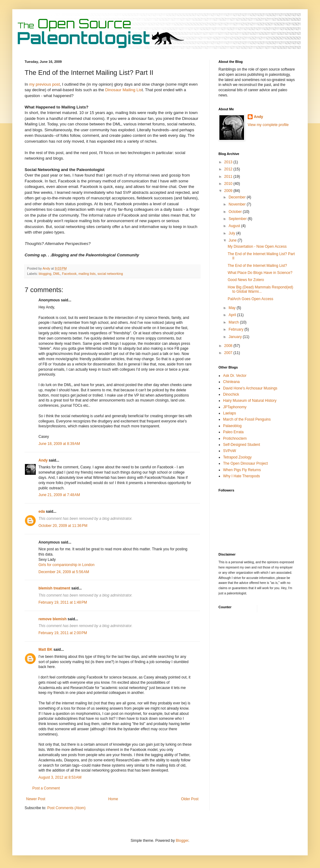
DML (57, 274)
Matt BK (45, 650)
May (233, 308)
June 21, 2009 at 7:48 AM (59, 495)
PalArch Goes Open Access (250, 299)
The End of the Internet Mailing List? (257, 266)
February (236, 329)
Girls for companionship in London (66, 565)
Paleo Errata (233, 432)
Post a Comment (46, 788)
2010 (229, 184)
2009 (229, 191)
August (235, 226)
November (238, 204)
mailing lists (87, 274)
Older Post (190, 799)
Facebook (69, 274)
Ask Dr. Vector (235, 376)
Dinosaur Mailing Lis (124, 90)
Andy (43, 460)
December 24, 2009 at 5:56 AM (64, 572)
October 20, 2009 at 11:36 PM (63, 526)
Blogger (182, 841)
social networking (110, 274)
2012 (229, 169)
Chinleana (231, 382)
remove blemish (52, 619)
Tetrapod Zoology (237, 457)
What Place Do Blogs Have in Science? (260, 273)
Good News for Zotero (246, 280)
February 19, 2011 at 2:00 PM (63, 633)
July (232, 233)
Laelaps (230, 413)
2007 (229, 353)
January (236, 337)
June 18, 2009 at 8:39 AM (59, 444)
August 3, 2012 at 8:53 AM (60, 777)
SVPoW (230, 451)
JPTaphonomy (235, 407)
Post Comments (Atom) (66, 808)
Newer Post (36, 799)
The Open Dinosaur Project (245, 463)
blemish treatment (54, 588)
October (236, 212)
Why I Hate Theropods (242, 476)
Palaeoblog (232, 426)
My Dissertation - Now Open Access (257, 247)
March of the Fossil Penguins (247, 419)
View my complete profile (268, 125)
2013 (229, 162)
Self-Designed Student (242, 445)
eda (42, 511)
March (234, 322)
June (233, 240)
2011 (229, 177)
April (233, 315)
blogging (45, 274)
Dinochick (231, 394)
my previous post (44, 84)
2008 (229, 346)
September (238, 219)
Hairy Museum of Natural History (250, 401)
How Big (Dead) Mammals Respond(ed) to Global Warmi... (260, 289)
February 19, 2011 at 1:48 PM (63, 602)
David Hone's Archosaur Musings (250, 388)
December (238, 197)
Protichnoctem (235, 438)
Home (113, 799)
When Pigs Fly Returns (242, 470)
